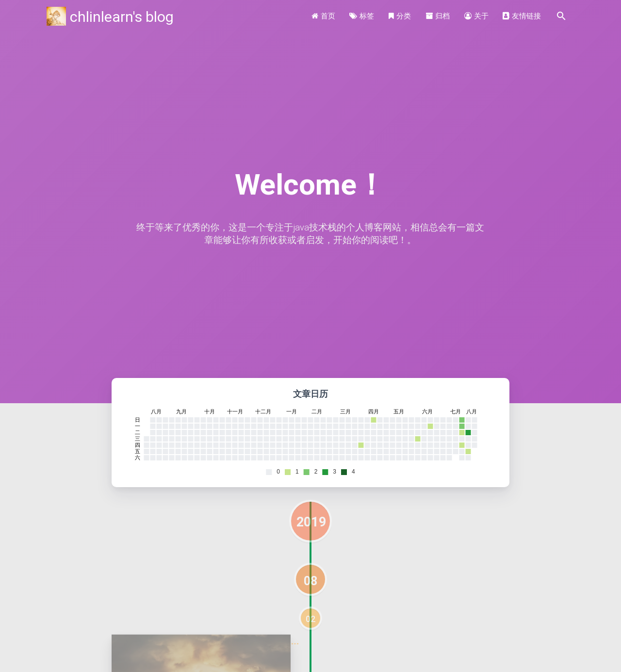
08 (310, 581)
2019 (311, 522)
